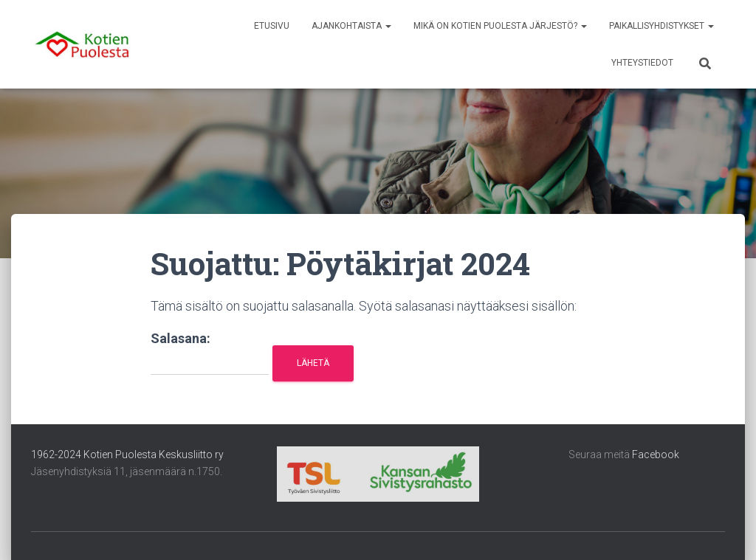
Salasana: (210, 353)
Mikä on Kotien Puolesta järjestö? (500, 26)
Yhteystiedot (642, 63)
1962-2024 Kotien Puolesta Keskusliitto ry (127, 454)
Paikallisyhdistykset (661, 26)
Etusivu (272, 26)
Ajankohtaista (351, 26)
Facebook (656, 454)
